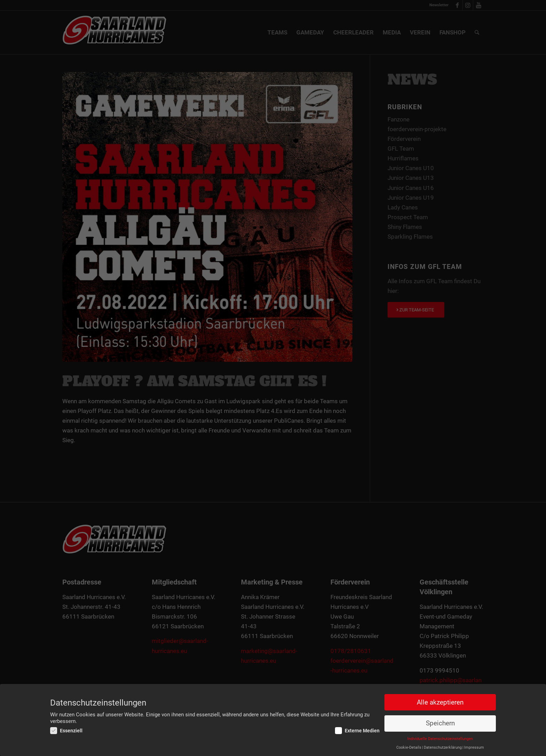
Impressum (474, 748)
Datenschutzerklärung (443, 748)
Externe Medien (357, 731)
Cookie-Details (409, 748)
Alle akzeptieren (440, 702)
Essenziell (66, 731)
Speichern (440, 724)
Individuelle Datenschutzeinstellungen (440, 739)
